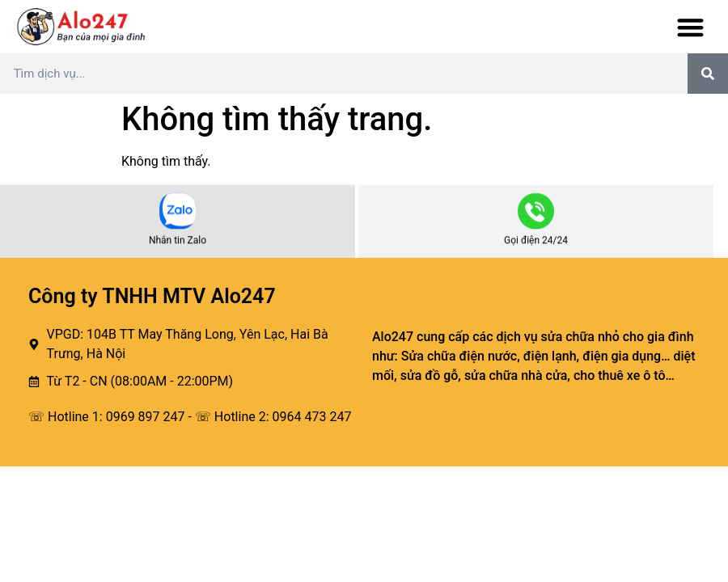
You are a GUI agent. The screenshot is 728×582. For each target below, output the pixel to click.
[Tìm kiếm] (708, 74)
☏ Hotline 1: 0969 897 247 (107, 417)
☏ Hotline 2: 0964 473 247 (273, 417)
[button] (691, 27)
